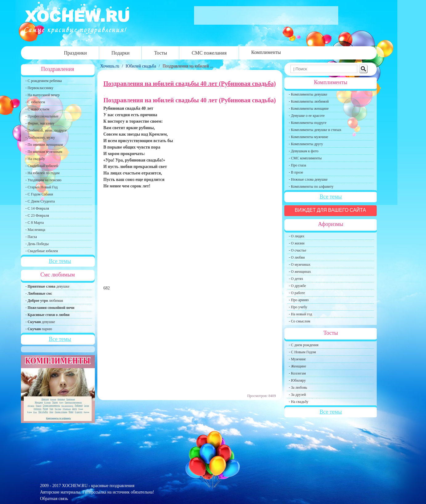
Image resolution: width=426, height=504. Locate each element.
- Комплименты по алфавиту (311, 186)
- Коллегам (297, 373)
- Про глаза (298, 165)
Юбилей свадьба (141, 66)
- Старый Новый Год (42, 187)
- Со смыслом (300, 321)
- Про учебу (298, 307)
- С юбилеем (35, 102)
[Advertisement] (190, 240)
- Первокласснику (40, 88)
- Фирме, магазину (40, 123)
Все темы (60, 261)
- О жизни (297, 243)
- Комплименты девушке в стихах (315, 130)
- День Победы (37, 244)
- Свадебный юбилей (42, 166)
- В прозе (296, 172)
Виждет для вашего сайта (331, 210)
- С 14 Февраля (37, 208)
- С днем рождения (304, 345)
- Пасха (31, 237)
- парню (39, 329)
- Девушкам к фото (304, 151)
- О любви (297, 257)
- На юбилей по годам (43, 173)
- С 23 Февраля (37, 215)
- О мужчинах (300, 264)
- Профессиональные (42, 116)
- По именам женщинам (44, 145)
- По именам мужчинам (44, 152)
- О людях (297, 236)
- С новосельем (37, 109)
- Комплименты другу (306, 144)
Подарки (121, 53)
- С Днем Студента (40, 201)
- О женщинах (300, 272)
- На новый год (301, 314)
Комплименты (266, 52)
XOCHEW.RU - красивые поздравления (98, 486)
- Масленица (35, 230)
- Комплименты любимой (309, 101)
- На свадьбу (35, 159)
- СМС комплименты (305, 158)
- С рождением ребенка (44, 81)
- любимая (44, 301)
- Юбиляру (297, 380)
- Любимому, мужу (40, 137)
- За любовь (298, 387)
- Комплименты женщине (309, 109)
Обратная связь (54, 499)
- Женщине (298, 366)
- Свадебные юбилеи (42, 251)
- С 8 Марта (35, 223)
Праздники (75, 53)
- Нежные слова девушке (308, 179)
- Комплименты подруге (308, 123)
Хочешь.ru (110, 66)
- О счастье (298, 250)
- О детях (296, 279)
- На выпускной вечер (43, 95)
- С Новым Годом (302, 352)
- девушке (48, 286)
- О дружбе (298, 286)
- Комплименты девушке (308, 94)
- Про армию (299, 300)
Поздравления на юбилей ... (188, 66)
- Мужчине (297, 359)
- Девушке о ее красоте (307, 116)
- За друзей (298, 395)
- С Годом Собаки (39, 194)
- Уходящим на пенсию (44, 180)
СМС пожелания (209, 53)
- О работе (297, 293)
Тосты (160, 53)
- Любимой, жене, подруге (46, 130)
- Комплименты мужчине (309, 137)
